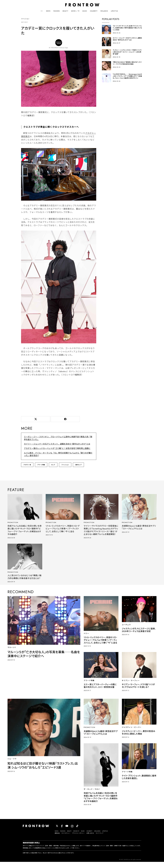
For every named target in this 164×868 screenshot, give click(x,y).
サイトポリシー (66, 839)
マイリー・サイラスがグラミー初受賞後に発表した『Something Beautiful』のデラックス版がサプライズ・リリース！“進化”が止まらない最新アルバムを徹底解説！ (101, 532)
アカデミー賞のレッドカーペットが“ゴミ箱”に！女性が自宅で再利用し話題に (56, 449)
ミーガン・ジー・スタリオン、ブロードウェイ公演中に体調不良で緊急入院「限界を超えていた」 (58, 438)
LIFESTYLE (114, 11)
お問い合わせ (90, 839)
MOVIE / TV (75, 11)
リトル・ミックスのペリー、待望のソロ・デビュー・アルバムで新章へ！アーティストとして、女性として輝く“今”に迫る (62, 529)
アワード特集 (41, 465)
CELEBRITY (94, 11)
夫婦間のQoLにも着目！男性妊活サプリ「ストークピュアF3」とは (139, 527)
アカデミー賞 (27, 465)
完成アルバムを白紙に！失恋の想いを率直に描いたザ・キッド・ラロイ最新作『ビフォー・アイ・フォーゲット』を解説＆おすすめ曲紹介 (24, 530)
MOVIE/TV (76, 837)
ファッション (65, 465)
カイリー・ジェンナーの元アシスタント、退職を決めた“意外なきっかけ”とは (56, 444)
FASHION (57, 11)
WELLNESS (104, 11)
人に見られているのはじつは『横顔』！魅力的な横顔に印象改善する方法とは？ (24, 581)
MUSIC (85, 11)
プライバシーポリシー (78, 839)
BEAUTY (65, 11)
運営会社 (57, 839)
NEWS (48, 11)
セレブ (53, 465)
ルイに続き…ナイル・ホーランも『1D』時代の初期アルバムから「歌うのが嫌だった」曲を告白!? (58, 454)
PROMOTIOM (13, 522)
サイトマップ (100, 839)
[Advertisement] (59, 396)
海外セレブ (78, 465)
